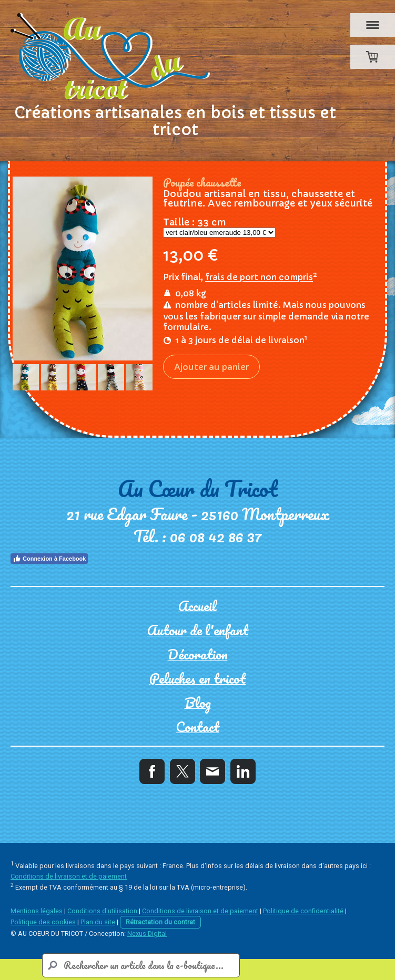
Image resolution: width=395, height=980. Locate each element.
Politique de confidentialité (303, 911)
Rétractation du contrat (160, 922)
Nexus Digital (147, 933)
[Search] (141, 965)
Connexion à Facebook (49, 559)
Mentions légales (37, 911)
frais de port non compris (259, 266)
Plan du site (98, 922)
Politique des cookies (43, 922)
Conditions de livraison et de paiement (69, 876)
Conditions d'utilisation (102, 911)
